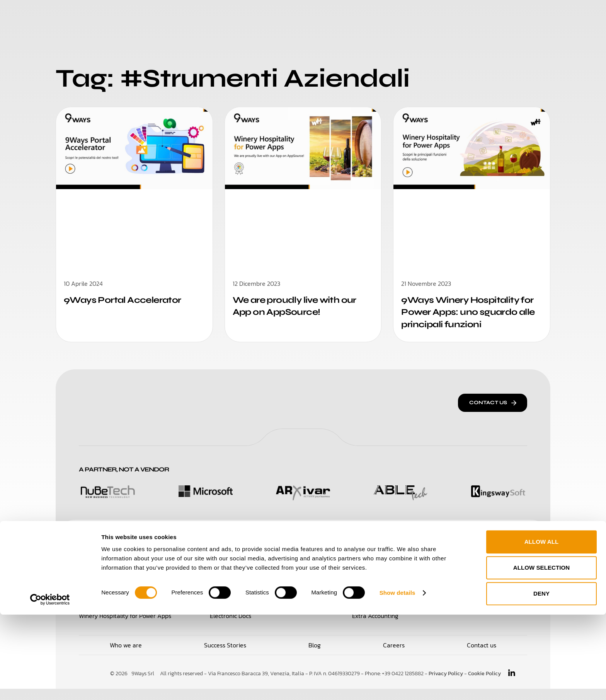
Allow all (542, 627)
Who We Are (256, 15)
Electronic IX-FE (374, 576)
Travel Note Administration (490, 593)
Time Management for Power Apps (126, 593)
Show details (397, 678)
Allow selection (542, 653)
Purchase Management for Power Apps (263, 576)
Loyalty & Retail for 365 (111, 576)
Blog (408, 15)
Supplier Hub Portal (236, 593)
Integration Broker (478, 576)
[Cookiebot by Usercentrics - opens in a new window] (50, 685)
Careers (374, 15)
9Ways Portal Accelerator (126, 300)
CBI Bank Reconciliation (384, 593)
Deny (541, 679)
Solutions (204, 15)
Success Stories (318, 15)
